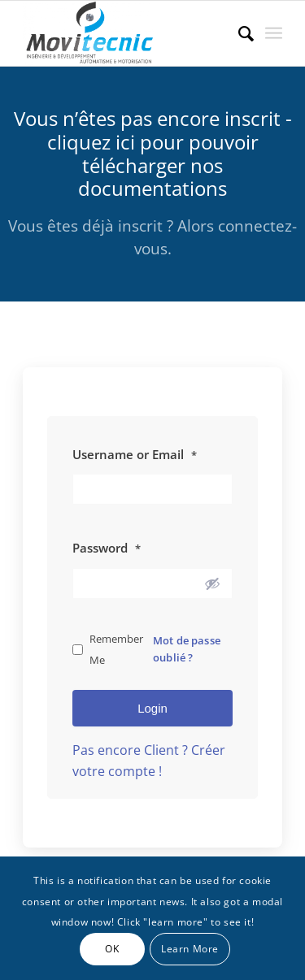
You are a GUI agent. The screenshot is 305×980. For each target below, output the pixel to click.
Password (107, 548)
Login (152, 708)
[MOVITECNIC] (126, 33)
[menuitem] (238, 33)
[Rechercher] (238, 33)
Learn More (190, 949)
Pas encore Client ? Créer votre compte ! (149, 761)
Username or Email (135, 454)
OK (112, 949)
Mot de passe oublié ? (187, 649)
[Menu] (274, 33)
